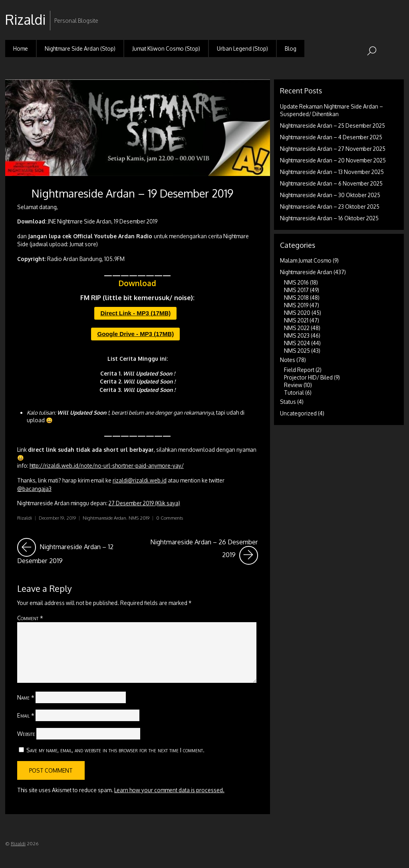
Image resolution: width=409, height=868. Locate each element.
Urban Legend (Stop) (242, 48)
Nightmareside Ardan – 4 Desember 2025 (331, 137)
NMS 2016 (296, 282)
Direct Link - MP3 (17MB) (135, 313)
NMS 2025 (297, 351)
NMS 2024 (297, 343)
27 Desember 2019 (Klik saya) (144, 503)
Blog (291, 48)
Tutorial (294, 392)
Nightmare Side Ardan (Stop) (80, 48)
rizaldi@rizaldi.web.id (140, 480)
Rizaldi (25, 518)
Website (26, 734)
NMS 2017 (296, 290)
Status (288, 402)
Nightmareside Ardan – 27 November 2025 (333, 149)
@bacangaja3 (34, 489)
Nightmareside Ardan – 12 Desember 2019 (75, 551)
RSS (397, 13)
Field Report (299, 370)
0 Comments (170, 518)
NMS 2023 (297, 335)
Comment (30, 618)
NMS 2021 (296, 320)
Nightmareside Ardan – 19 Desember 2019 (132, 193)
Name (26, 697)
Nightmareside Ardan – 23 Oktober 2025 (330, 207)
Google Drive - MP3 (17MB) (135, 334)
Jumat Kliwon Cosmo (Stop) (166, 48)
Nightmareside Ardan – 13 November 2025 (332, 172)
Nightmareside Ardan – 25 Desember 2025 (333, 126)
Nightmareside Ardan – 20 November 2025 (333, 160)
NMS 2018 (296, 298)
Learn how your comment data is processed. (169, 790)
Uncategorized (298, 413)
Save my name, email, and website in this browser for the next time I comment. (115, 750)
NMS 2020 (297, 313)
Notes (288, 360)
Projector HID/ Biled (308, 377)
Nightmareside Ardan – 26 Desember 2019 (204, 551)
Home (21, 48)
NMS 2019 (139, 518)
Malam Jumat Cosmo (306, 260)
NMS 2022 (297, 328)
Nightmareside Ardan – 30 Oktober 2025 (330, 195)
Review (293, 385)
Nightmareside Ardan (104, 518)
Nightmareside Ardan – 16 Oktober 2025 (329, 218)
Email (26, 715)
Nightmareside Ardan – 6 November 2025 (331, 183)
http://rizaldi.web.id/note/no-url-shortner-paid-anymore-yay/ (107, 466)
